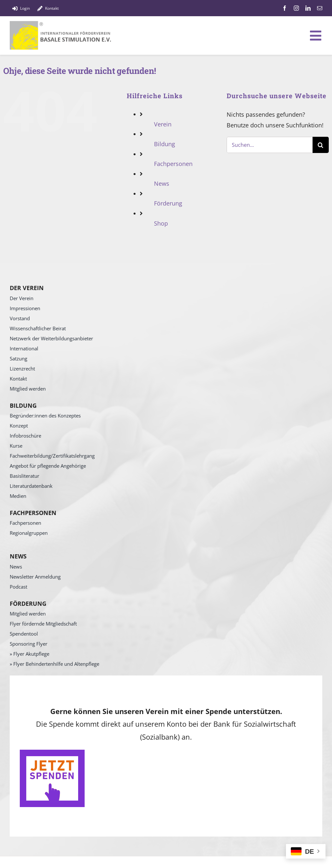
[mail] (320, 8)
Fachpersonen (173, 164)
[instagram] (296, 8)
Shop (161, 223)
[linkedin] (308, 8)
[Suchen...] (270, 145)
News (162, 183)
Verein (163, 124)
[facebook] (285, 8)
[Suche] (321, 145)
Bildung (165, 144)
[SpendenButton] (52, 753)
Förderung (168, 203)
